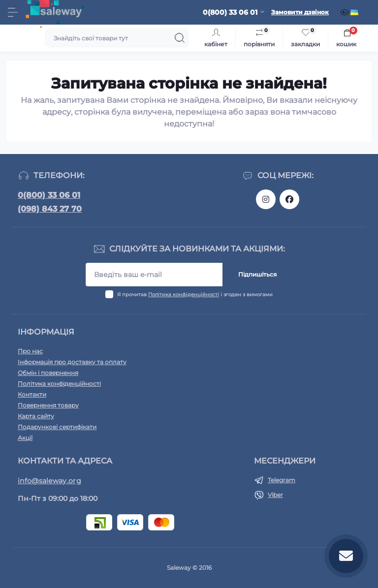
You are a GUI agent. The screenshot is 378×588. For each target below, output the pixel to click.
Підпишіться (257, 274)
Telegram (282, 480)
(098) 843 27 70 (50, 209)
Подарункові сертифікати (57, 427)
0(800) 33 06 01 (49, 195)
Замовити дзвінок (300, 12)
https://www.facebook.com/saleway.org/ (289, 199)
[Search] (180, 38)
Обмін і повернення (48, 373)
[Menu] (13, 12)
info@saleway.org (49, 481)
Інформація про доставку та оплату (72, 362)
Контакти (32, 394)
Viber (275, 495)
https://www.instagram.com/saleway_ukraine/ (266, 199)
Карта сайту (36, 416)
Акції (25, 438)
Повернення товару (48, 405)
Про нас (30, 351)
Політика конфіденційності (184, 294)
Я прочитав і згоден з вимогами (195, 294)
